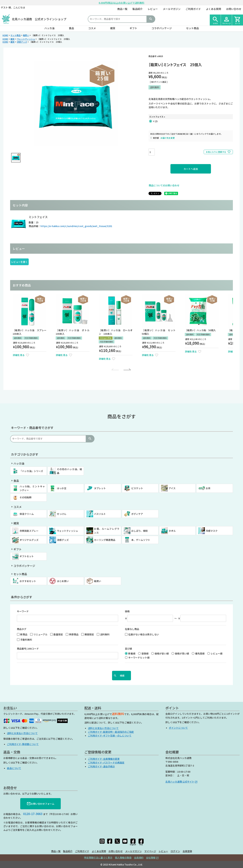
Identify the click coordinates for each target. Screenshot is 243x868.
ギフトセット (27, 556)
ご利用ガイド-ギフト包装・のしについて (110, 735)
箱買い (26, 35)
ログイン (175, 851)
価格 (127, 611)
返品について (14, 768)
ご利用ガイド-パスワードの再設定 (106, 762)
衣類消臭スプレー (29, 531)
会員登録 (187, 851)
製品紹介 (138, 9)
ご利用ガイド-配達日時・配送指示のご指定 (111, 732)
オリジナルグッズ (29, 540)
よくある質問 (213, 9)
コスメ (92, 28)
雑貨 (113, 28)
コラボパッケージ (162, 28)
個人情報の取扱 (123, 858)
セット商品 (192, 28)
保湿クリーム (27, 514)
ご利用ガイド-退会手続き (101, 766)
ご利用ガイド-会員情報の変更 (104, 759)
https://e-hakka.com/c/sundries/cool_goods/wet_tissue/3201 (76, 226)
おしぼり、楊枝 (139, 531)
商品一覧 (122, 9)
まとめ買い (63, 581)
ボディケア (137, 514)
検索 (151, 19)
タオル (172, 531)
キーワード (23, 611)
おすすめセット (28, 581)
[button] (116, 369)
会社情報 (151, 858)
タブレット (100, 488)
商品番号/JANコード (28, 649)
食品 (71, 28)
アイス (172, 488)
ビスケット (137, 488)
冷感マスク (212, 531)
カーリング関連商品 (105, 540)
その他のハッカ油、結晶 (70, 471)
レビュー (153, 9)
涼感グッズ (22, 42)
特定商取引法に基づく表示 (98, 858)
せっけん (62, 514)
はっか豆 (62, 488)
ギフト (133, 28)
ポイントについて (178, 728)
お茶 (208, 488)
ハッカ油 (49, 28)
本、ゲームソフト (141, 540)
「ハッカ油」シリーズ (31, 471)
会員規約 (139, 858)
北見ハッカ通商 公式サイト (180, 782)
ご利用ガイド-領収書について (23, 744)
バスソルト (100, 514)
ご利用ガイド (193, 9)
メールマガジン (172, 9)
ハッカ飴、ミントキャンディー (32, 488)
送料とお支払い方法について (22, 733)
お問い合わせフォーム (40, 804)
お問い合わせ (234, 9)
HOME (5, 35)
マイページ (150, 851)
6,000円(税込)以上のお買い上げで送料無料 (122, 3)
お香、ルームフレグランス (107, 531)
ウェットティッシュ (26, 39)
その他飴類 (25, 497)
